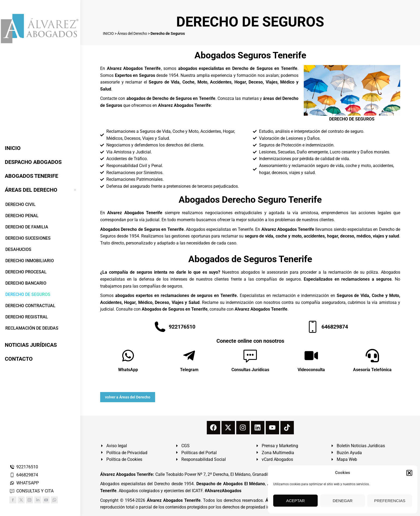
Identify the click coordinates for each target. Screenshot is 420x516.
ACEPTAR (295, 501)
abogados (250, 272)
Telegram (189, 370)
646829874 (24, 475)
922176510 (24, 467)
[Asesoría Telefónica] (372, 356)
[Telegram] (189, 356)
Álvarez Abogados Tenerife (174, 500)
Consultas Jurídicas (250, 370)
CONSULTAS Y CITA (31, 491)
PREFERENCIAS (390, 501)
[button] (409, 473)
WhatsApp (128, 370)
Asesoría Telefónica (372, 370)
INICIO (108, 33)
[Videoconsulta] (311, 356)
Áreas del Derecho (132, 33)
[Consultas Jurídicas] (250, 356)
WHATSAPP (24, 483)
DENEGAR (343, 501)
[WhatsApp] (128, 356)
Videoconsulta (311, 370)
